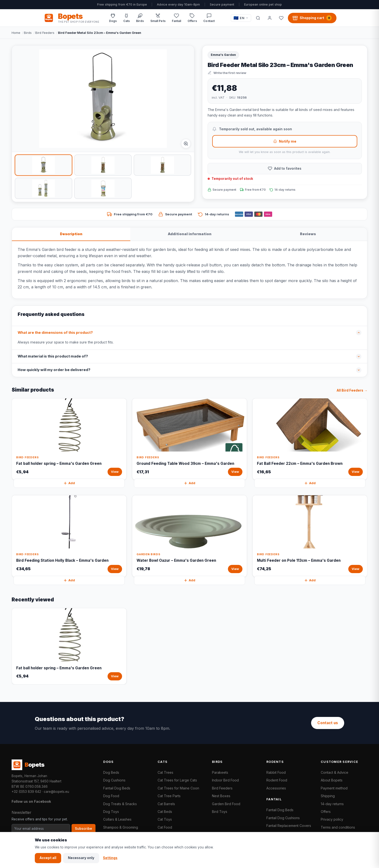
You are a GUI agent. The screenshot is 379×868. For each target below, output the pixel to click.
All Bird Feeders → (352, 390)
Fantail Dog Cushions (283, 818)
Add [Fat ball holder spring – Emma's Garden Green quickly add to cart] (69, 483)
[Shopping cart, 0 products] (312, 18)
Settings (110, 858)
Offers (326, 812)
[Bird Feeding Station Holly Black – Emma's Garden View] (69, 536)
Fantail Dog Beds (117, 788)
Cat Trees (165, 772)
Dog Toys (111, 812)
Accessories (276, 788)
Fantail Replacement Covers (289, 826)
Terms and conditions (338, 827)
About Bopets (332, 780)
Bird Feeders (45, 33)
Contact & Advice (335, 772)
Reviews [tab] (308, 234)
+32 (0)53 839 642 (26, 792)
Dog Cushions (114, 780)
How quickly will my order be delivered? (54, 370)
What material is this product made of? (53, 356)
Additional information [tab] (190, 234)
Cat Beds (165, 812)
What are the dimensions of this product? (55, 333)
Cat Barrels (166, 804)
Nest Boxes (221, 796)
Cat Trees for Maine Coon (178, 788)
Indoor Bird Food (225, 780)
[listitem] (44, 165)
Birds (28, 33)
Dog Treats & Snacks (120, 804)
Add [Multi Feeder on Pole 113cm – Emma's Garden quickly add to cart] (310, 580)
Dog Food (111, 796)
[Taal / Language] (241, 18)
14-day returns (332, 804)
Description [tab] (71, 234)
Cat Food (165, 827)
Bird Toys (220, 812)
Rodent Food (277, 780)
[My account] (270, 18)
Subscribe (84, 829)
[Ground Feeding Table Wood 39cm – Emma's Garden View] (189, 439)
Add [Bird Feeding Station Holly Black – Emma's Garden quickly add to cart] (69, 580)
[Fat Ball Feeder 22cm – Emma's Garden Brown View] (310, 439)
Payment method (334, 788)
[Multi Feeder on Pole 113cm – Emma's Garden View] (310, 536)
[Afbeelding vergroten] (186, 144)
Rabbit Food (276, 772)
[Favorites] (281, 18)
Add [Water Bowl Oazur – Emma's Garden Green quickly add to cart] (189, 580)
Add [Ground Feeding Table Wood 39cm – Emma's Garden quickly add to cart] (189, 483)
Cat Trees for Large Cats (177, 780)
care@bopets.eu (56, 792)
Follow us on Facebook (31, 801)
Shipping (328, 796)
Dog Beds (111, 772)
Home (16, 33)
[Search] (258, 18)
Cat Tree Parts (169, 796)
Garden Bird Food (226, 804)
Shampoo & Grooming (121, 827)
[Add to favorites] (285, 169)
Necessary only (81, 858)
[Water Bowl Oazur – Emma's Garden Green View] (189, 536)
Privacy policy (332, 819)
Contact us (328, 723)
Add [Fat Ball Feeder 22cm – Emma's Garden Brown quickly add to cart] (310, 483)
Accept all (48, 858)
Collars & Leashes (117, 819)
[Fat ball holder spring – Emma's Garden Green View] (69, 439)
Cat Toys (165, 819)
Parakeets (220, 772)
